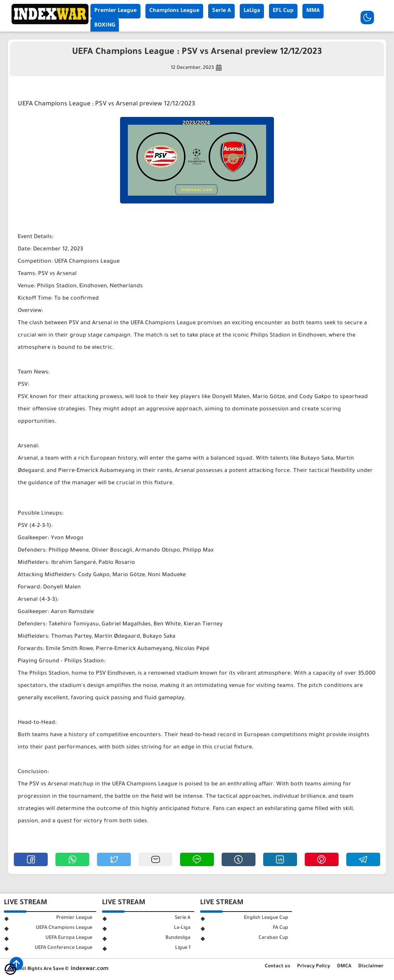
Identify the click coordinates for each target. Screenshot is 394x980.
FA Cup (280, 928)
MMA (313, 11)
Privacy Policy (314, 967)
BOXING (105, 26)
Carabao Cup (273, 938)
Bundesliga (178, 938)
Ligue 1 (183, 948)
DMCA (344, 967)
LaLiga (252, 11)
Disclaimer (371, 967)
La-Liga (182, 928)
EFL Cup (283, 11)
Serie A (221, 11)
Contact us (277, 967)
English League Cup (266, 918)
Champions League (174, 11)
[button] (31, 859)
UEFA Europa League (69, 938)
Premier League (115, 11)
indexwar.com (90, 969)
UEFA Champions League (64, 928)
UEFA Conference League (63, 948)
